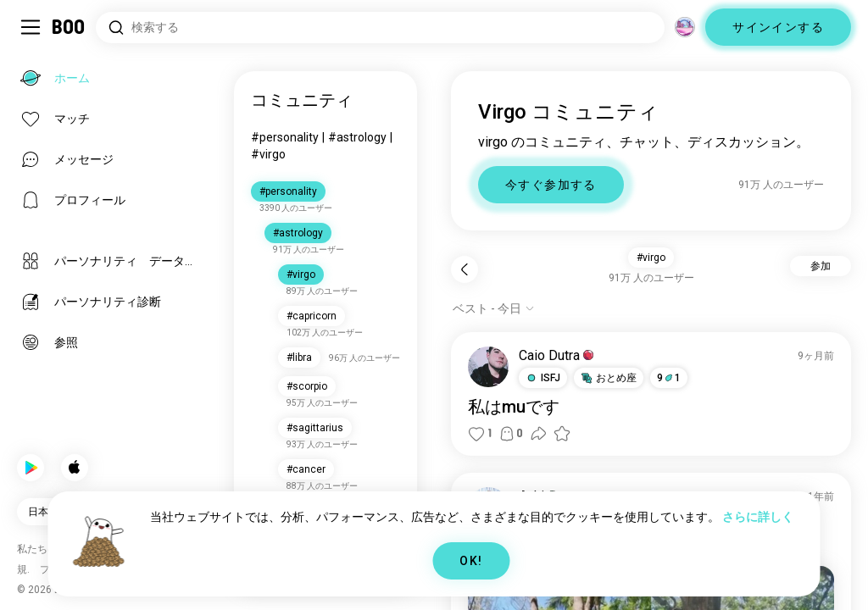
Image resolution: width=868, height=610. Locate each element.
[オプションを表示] (494, 308)
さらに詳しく (758, 517)
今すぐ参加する (551, 185)
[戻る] (465, 269)
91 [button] (669, 378)
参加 (821, 266)
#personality (285, 137)
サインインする (778, 27)
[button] (543, 378)
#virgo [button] (651, 258)
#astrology (357, 137)
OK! (471, 561)
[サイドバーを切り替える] (31, 27)
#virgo (268, 154)
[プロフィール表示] (488, 367)
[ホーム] (69, 27)
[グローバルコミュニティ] (685, 27)
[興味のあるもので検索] (380, 28)
